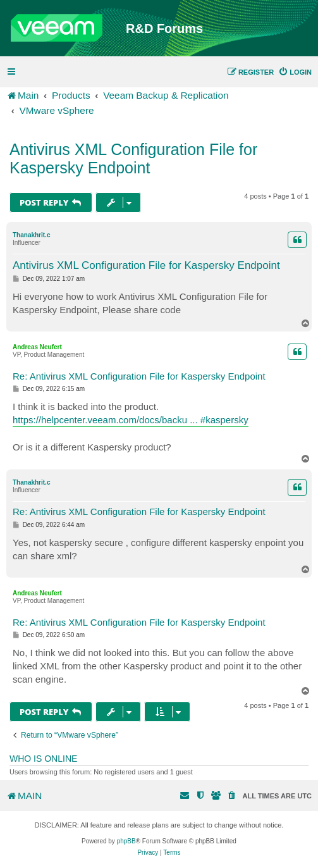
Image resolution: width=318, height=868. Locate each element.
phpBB (126, 841)
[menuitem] (295, 72)
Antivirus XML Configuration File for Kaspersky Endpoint (133, 158)
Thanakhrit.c (31, 235)
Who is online (43, 759)
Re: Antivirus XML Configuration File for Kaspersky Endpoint (139, 376)
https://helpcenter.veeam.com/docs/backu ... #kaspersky (131, 420)
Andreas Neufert (37, 347)
